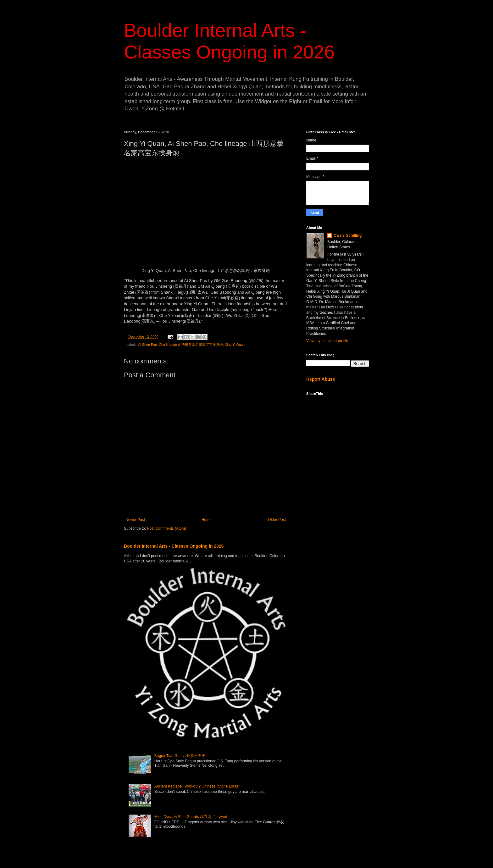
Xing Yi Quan (235, 345)
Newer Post (135, 520)
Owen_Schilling (348, 235)
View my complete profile (327, 341)
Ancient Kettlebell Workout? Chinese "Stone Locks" (197, 786)
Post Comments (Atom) (166, 528)
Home (207, 520)
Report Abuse (321, 379)
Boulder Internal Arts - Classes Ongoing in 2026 (174, 546)
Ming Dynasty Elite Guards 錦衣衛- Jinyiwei (191, 817)
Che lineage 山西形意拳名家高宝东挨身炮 (191, 345)
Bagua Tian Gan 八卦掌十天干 (180, 756)
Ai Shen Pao (147, 345)
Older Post (277, 520)
